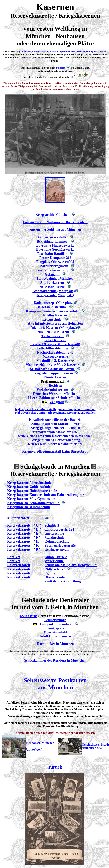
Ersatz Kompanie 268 (55, 258)
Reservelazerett (19, 546)
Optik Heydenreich (31, 51)
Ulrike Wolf (34, 749)
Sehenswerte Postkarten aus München (55, 684)
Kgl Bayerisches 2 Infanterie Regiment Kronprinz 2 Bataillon (55, 413)
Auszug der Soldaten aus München (55, 230)
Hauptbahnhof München (55, 278)
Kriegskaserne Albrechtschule (29, 483)
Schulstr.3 (52, 525)
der (44, 51)
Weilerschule (54, 561)
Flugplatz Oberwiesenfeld (55, 262)
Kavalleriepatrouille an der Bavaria (55, 420)
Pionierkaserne (55, 377)
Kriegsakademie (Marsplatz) (54, 291)
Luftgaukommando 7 (56, 624)
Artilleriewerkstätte (54, 237)
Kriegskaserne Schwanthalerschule (34, 503)
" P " (37, 550)
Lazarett (14, 557)
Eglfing (50, 573)
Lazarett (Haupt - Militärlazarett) (55, 344)
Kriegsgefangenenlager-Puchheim (55, 428)
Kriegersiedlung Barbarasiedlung (55, 440)
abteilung (62, 348)
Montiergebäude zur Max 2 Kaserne (52, 365)
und (73, 51)
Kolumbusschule (57, 541)
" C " (37, 525)
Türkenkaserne (53, 336)
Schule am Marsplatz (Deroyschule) (71, 565)
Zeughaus (57, 402)
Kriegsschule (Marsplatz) (55, 295)
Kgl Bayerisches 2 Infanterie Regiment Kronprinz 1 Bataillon (55, 409)
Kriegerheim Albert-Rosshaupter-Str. (55, 444)
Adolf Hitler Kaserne (55, 636)
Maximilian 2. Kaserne (53, 361)
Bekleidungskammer (52, 241)
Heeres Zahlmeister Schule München (55, 398)
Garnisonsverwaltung (52, 270)
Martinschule (54, 537)
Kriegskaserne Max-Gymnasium (31, 499)
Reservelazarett (19, 525)
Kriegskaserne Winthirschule (29, 507)
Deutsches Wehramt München (55, 394)
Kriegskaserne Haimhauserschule (32, 491)
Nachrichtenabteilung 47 (55, 352)
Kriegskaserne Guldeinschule (29, 487)
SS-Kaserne (29, 616)
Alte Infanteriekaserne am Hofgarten (55, 323)
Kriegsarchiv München (52, 215)
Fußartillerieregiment (52, 266)
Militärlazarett (18, 518)
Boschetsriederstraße (60, 546)
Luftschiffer (45, 348)
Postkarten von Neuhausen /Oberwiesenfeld (55, 222)
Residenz (55, 386)
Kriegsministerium (52, 307)
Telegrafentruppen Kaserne (53, 373)
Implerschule (54, 533)
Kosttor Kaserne (55, 315)
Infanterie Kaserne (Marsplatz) (54, 328)
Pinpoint (61, 68)
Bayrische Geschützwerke (55, 249)
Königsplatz (55, 628)
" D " (37, 529)
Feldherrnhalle (55, 620)
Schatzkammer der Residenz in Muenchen (55, 660)
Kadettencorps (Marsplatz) (54, 303)
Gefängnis (52, 274)
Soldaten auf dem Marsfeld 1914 (55, 424)
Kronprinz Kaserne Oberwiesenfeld (52, 311)
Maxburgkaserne (55, 356)
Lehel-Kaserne (55, 340)
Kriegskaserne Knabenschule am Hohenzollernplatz (46, 495)
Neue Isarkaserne (52, 287)
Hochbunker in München (55, 644)
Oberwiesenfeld (56, 577)
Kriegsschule (52, 319)
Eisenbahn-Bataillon (52, 254)
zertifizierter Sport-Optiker (91, 51)
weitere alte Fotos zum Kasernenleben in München (55, 436)
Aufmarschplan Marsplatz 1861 (55, 432)
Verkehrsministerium (52, 390)
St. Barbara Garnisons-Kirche (52, 369)
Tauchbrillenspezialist (59, 51)
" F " (37, 537)
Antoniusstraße (56, 557)
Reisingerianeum (57, 550)
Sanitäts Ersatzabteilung (63, 581)
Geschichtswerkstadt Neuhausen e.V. (95, 746)
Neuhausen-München (40, 743)
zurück (55, 767)
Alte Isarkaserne (52, 283)
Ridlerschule (54, 569)
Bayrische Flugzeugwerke (55, 245)
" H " (37, 541)
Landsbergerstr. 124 (59, 529)
